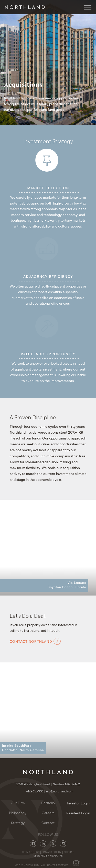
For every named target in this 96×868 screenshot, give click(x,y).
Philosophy (18, 813)
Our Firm (18, 803)
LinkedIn (43, 844)
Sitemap (69, 852)
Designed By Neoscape (48, 856)
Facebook (33, 844)
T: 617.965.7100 (35, 792)
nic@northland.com (60, 792)
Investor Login (78, 804)
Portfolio (48, 803)
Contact (48, 823)
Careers (48, 813)
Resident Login (78, 814)
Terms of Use (31, 852)
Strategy (18, 823)
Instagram (63, 844)
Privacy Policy (51, 852)
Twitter (53, 844)
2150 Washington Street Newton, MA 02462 (48, 784)
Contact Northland (35, 641)
